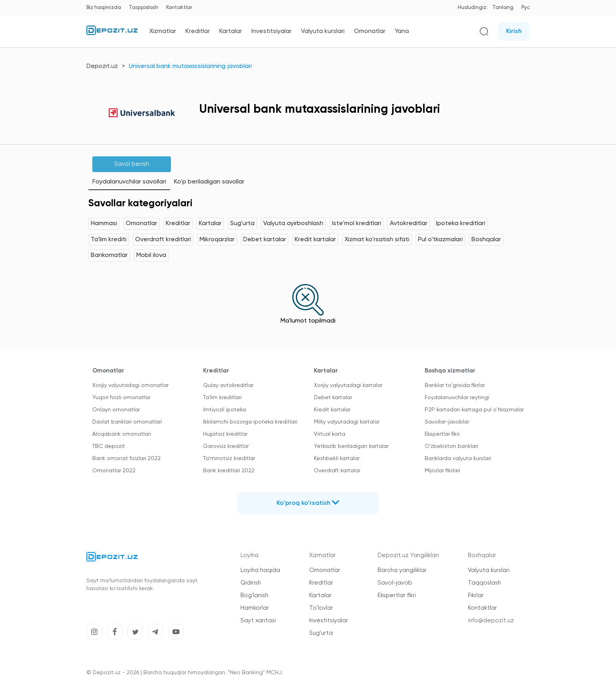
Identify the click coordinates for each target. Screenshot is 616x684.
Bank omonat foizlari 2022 (126, 458)
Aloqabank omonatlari (122, 434)
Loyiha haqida (260, 570)
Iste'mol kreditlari (357, 224)
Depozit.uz (102, 66)
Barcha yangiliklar (402, 570)
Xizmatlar (163, 31)
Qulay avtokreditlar (228, 385)
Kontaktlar (179, 8)
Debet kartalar (265, 240)
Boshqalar (486, 240)
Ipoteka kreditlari (461, 224)
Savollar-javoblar (447, 422)
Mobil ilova (151, 255)
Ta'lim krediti (109, 240)
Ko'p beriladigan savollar (209, 182)
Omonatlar (370, 31)
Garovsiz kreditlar (226, 446)
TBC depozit (109, 446)
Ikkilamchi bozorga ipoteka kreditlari (250, 422)
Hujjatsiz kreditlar (225, 434)
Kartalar (231, 31)
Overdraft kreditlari (163, 240)
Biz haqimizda (104, 8)
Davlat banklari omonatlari (127, 422)
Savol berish (132, 164)
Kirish (514, 31)
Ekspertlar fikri (442, 434)
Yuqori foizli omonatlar (121, 398)
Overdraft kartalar (337, 471)
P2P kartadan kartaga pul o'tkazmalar (474, 410)
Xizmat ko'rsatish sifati (377, 240)
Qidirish (251, 583)
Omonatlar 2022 (114, 471)
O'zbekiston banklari (451, 446)
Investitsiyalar (271, 31)
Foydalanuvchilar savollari (129, 182)
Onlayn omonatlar (116, 410)
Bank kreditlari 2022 (229, 471)
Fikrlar (476, 595)
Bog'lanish (254, 595)
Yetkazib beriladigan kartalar (351, 446)
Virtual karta (330, 434)
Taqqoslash (144, 8)
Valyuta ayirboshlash (293, 224)
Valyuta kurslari (323, 31)
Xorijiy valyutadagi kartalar (348, 385)
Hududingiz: (473, 8)
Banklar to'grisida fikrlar (455, 385)
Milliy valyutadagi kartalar (347, 422)
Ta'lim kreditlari (222, 398)
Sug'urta (242, 224)
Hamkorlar (255, 608)
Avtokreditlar (409, 224)
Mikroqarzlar (217, 240)
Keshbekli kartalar (337, 458)
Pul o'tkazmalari (440, 240)
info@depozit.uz (491, 621)
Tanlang (503, 8)
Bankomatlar (109, 255)
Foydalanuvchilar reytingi (457, 398)
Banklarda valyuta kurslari (458, 458)
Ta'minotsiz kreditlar (229, 458)
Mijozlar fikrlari (442, 471)
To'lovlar (321, 608)
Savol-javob (395, 583)
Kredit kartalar (315, 240)
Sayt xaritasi (258, 621)
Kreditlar (198, 31)
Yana (402, 31)
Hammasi (104, 224)
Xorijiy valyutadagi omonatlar (130, 385)
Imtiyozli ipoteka (225, 410)
